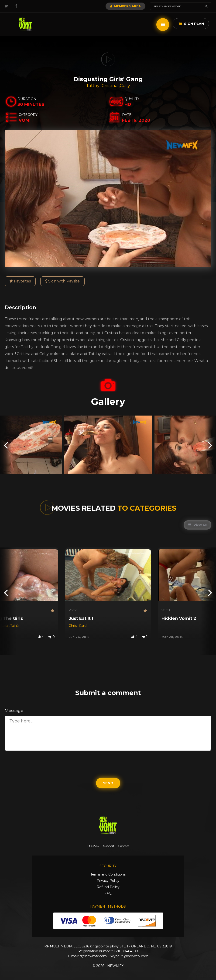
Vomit (73, 610)
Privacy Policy (108, 881)
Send (108, 783)
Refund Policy (108, 887)
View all (197, 525)
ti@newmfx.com (93, 956)
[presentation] (6, 445)
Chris (73, 626)
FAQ (108, 893)
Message (14, 711)
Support (109, 846)
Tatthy (93, 86)
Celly (125, 86)
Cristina (110, 86)
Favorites (20, 281)
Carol (83, 626)
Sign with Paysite (62, 281)
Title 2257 (93, 846)
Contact (124, 846)
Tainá (14, 626)
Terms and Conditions (108, 874)
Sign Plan (191, 24)
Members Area (125, 6)
